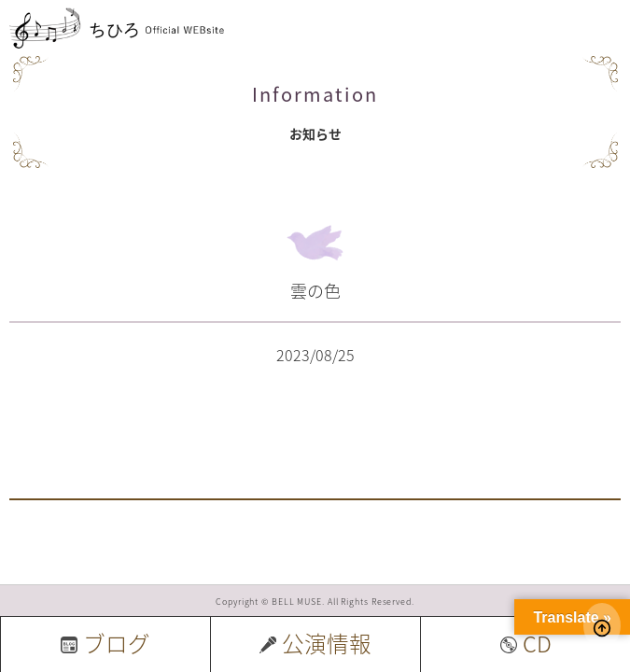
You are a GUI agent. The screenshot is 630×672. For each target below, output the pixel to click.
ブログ (105, 644)
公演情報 (315, 644)
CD (526, 644)
